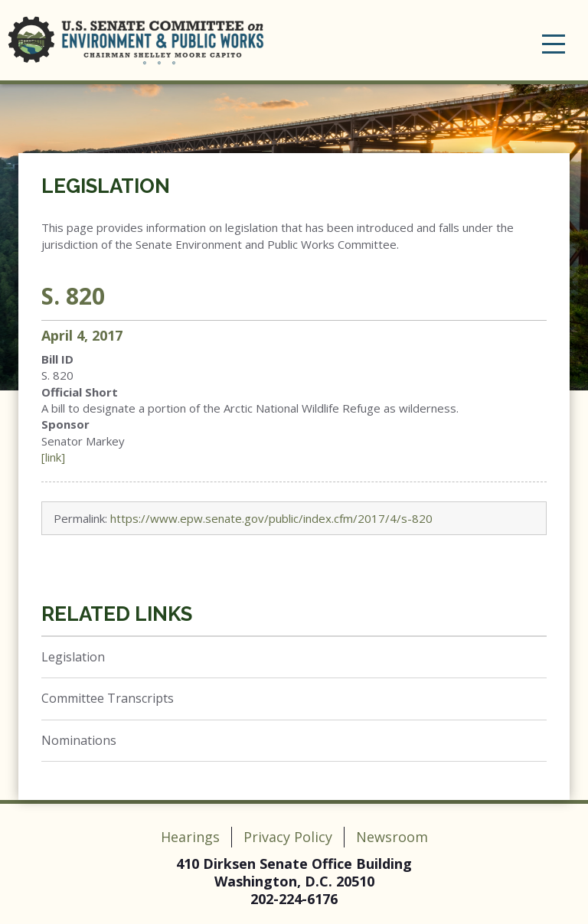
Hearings (190, 837)
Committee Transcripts (108, 698)
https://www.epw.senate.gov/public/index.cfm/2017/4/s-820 (271, 518)
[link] (53, 457)
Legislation (106, 186)
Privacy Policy (288, 837)
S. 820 (73, 296)
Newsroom (392, 837)
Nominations (79, 740)
